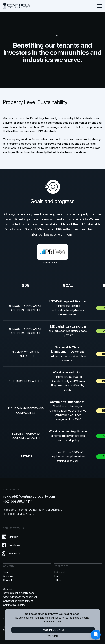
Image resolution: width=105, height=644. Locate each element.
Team (6, 572)
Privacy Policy (61, 618)
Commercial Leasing (14, 605)
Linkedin (11, 537)
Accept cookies (53, 630)
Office (58, 580)
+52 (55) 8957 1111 (18, 501)
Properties (61, 566)
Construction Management (18, 601)
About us (8, 576)
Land (57, 576)
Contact (7, 580)
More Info (53, 636)
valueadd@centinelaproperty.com (29, 496)
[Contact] (96, 635)
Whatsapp (12, 553)
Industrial (60, 572)
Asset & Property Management (20, 597)
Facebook (11, 545)
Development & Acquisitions (19, 593)
